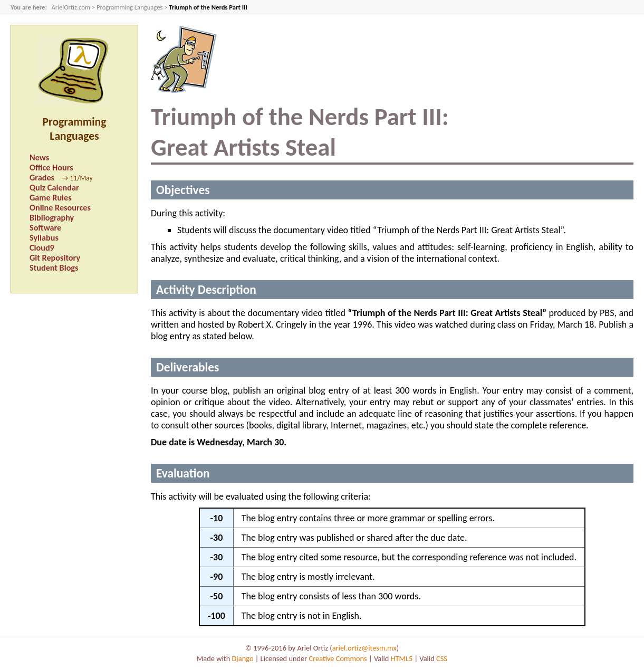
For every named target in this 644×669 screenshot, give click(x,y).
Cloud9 (42, 248)
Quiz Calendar (54, 188)
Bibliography (52, 218)
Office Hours (51, 168)
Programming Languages (129, 7)
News (39, 157)
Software (45, 228)
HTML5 (402, 658)
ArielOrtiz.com (71, 7)
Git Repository (55, 258)
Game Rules (51, 198)
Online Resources (60, 208)
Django (242, 658)
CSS (442, 658)
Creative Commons (338, 658)
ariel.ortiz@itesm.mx (364, 648)
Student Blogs (54, 268)
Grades (42, 178)
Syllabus (44, 238)
